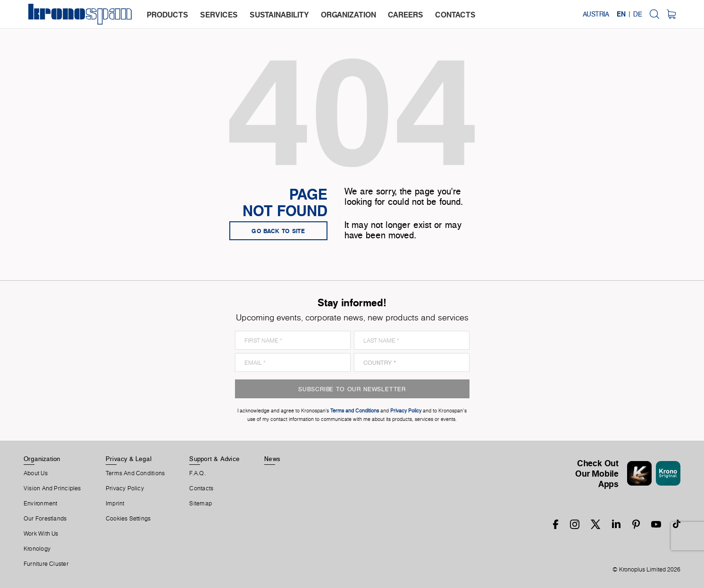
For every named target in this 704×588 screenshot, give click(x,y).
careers (406, 15)
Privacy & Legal (129, 459)
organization (348, 15)
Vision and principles (52, 488)
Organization (42, 459)
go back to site (278, 231)
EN (621, 14)
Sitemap (201, 504)
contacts (455, 15)
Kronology (37, 549)
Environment (40, 504)
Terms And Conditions (135, 473)
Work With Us (41, 534)
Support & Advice (214, 459)
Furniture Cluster (46, 564)
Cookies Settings (128, 519)
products (168, 15)
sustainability (279, 15)
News (272, 459)
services (219, 15)
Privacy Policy (125, 488)
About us (36, 473)
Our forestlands (45, 519)
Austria (596, 14)
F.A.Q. (197, 473)
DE (638, 14)
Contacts (201, 488)
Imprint (115, 504)
